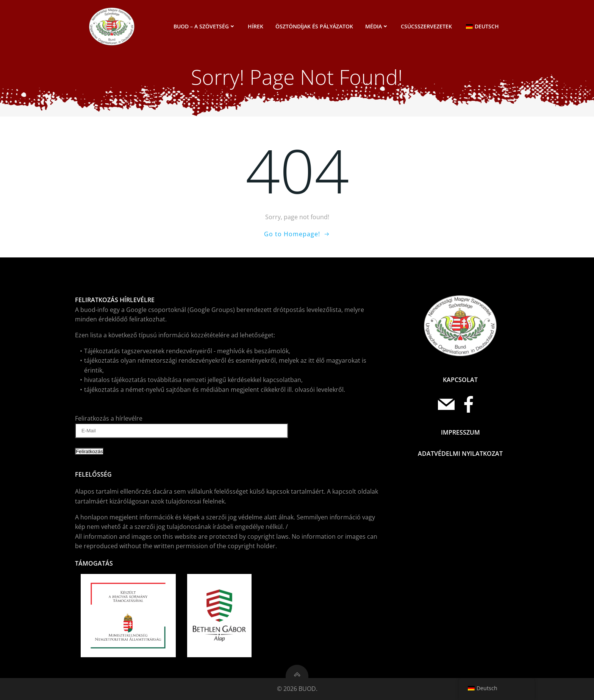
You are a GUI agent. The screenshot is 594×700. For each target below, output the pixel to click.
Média (377, 26)
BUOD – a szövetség (205, 26)
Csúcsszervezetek (426, 26)
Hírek (256, 26)
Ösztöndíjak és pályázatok (314, 26)
